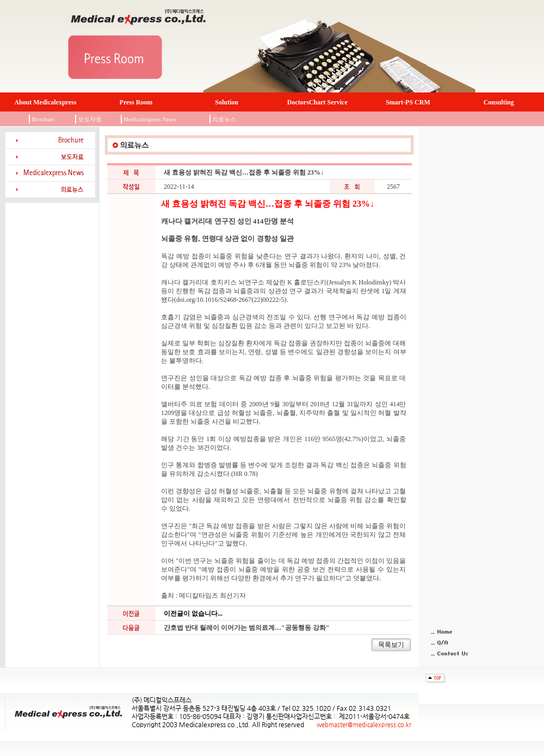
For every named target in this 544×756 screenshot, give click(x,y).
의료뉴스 (224, 119)
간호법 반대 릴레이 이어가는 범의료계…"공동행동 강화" (246, 628)
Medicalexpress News (150, 119)
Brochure (43, 119)
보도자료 (90, 119)
